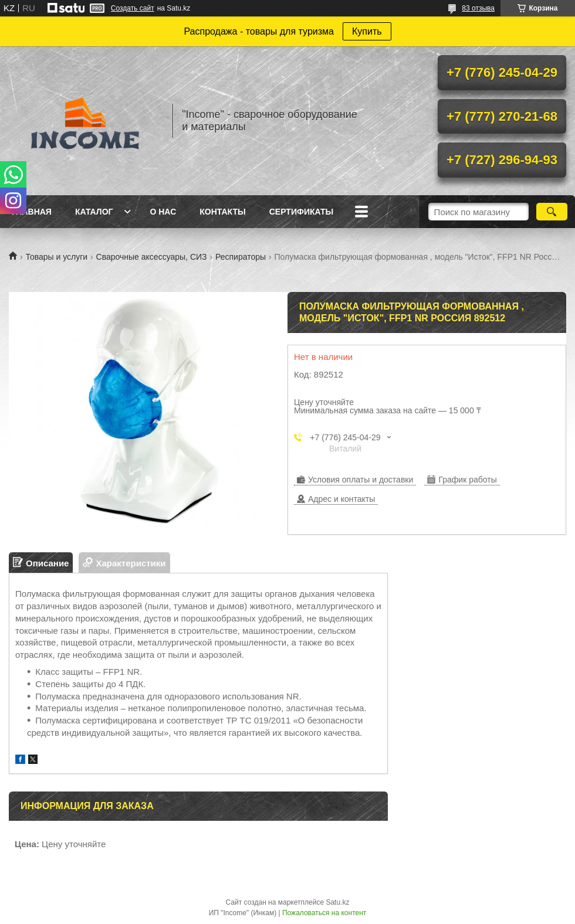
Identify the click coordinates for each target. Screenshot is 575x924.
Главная (32, 212)
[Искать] (552, 212)
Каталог (94, 212)
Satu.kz (337, 902)
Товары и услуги (56, 257)
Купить (367, 31)
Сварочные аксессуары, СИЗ (152, 257)
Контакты (222, 212)
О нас (163, 212)
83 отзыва (478, 8)
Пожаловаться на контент (324, 913)
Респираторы (241, 257)
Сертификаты (301, 212)
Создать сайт (133, 8)
